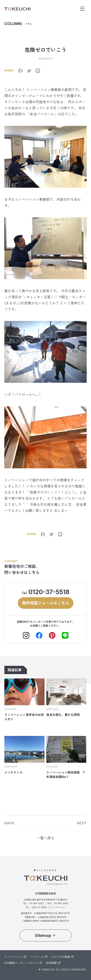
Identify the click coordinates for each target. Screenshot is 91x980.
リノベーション (15, 957)
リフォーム (39, 957)
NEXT (82, 823)
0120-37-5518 (49, 592)
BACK (9, 823)
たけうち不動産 (63, 957)
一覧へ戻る (46, 838)
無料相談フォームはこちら (46, 603)
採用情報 (53, 963)
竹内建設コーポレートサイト (23, 963)
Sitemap (45, 935)
